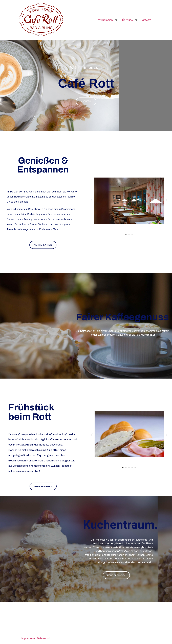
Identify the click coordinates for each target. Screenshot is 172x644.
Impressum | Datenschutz (37, 638)
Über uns (127, 20)
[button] (91, 200)
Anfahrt (146, 20)
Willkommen (105, 20)
